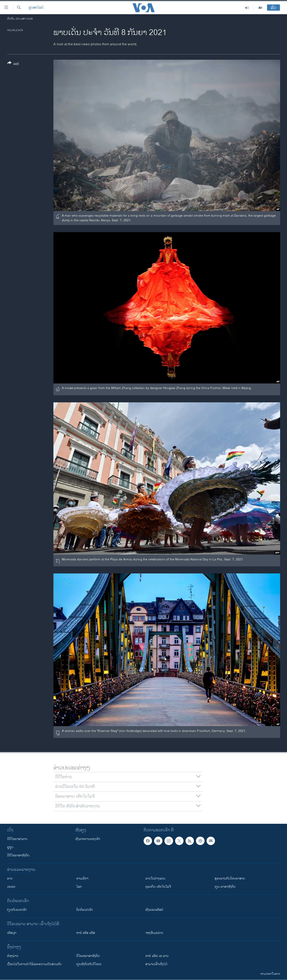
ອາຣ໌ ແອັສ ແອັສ (86, 933)
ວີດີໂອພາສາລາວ (17, 839)
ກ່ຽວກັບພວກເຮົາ (17, 910)
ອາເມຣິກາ (82, 878)
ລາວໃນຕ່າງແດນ (155, 878)
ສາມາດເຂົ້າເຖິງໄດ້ (156, 964)
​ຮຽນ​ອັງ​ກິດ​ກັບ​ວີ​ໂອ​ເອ (89, 964)
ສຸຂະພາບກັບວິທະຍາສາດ (230, 878)
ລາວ (10, 878)
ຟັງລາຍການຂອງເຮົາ (88, 839)
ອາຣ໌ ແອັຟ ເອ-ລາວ (157, 956)
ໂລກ (79, 887)
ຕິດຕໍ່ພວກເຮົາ (85, 910)
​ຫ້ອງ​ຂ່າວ (13, 956)
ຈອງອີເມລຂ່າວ (154, 933)
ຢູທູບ (10, 847)
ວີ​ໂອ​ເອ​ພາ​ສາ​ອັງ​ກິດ (88, 956)
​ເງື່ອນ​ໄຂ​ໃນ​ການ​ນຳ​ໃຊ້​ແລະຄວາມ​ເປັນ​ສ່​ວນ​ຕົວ (34, 964)
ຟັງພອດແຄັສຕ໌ (154, 910)
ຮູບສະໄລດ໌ (36, 8)
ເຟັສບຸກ (12, 933)
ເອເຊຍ (11, 887)
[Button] (13, 64)
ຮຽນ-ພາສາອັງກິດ (225, 887)
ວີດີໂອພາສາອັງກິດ (18, 855)
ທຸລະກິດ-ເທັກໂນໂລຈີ (158, 887)
